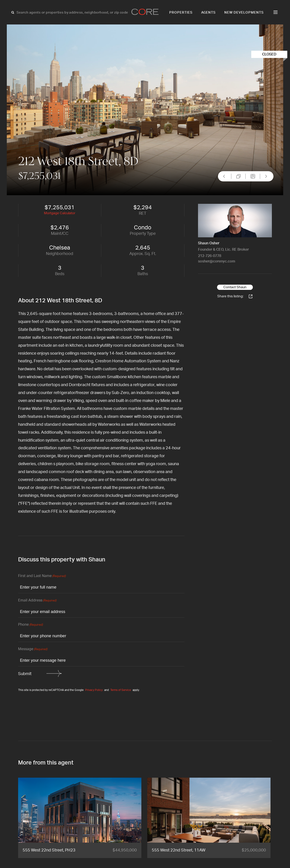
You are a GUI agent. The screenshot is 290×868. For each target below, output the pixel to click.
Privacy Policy (94, 690)
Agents (209, 13)
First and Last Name (42, 576)
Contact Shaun (235, 287)
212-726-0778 (210, 256)
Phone (30, 625)
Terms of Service (121, 690)
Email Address (37, 601)
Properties (181, 13)
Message (33, 649)
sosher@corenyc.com (217, 261)
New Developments (244, 13)
